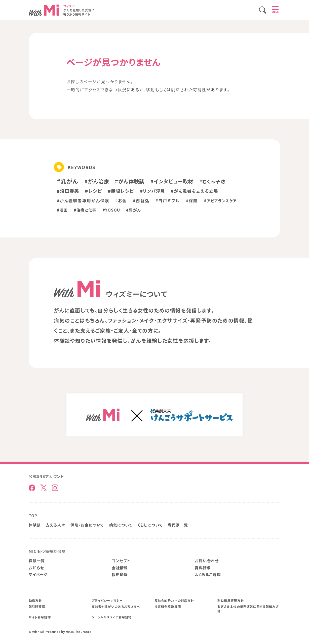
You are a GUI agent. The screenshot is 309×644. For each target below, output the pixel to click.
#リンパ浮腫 (153, 191)
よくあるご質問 (208, 574)
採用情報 (120, 574)
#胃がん (133, 210)
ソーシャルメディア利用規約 (112, 617)
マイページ (38, 574)
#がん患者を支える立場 (195, 191)
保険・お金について (87, 525)
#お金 (121, 200)
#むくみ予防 (212, 181)
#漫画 (62, 210)
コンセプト (121, 561)
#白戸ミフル (168, 200)
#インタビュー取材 (172, 181)
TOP (33, 516)
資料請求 (203, 568)
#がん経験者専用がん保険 (83, 200)
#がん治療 (97, 181)
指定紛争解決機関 (168, 606)
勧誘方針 (35, 600)
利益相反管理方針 (231, 600)
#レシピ (93, 191)
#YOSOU (111, 210)
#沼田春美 (68, 191)
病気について (121, 525)
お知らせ (36, 568)
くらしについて (150, 525)
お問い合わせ (207, 561)
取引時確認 (37, 606)
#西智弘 (141, 200)
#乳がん (68, 181)
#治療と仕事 (85, 210)
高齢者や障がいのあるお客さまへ (116, 606)
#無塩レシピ (121, 191)
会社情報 (120, 568)
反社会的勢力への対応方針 (174, 600)
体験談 (35, 525)
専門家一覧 (178, 525)
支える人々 (55, 525)
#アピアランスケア (220, 201)
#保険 (192, 200)
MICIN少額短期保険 (47, 551)
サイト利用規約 (40, 617)
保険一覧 (37, 561)
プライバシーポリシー (107, 600)
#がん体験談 (130, 181)
